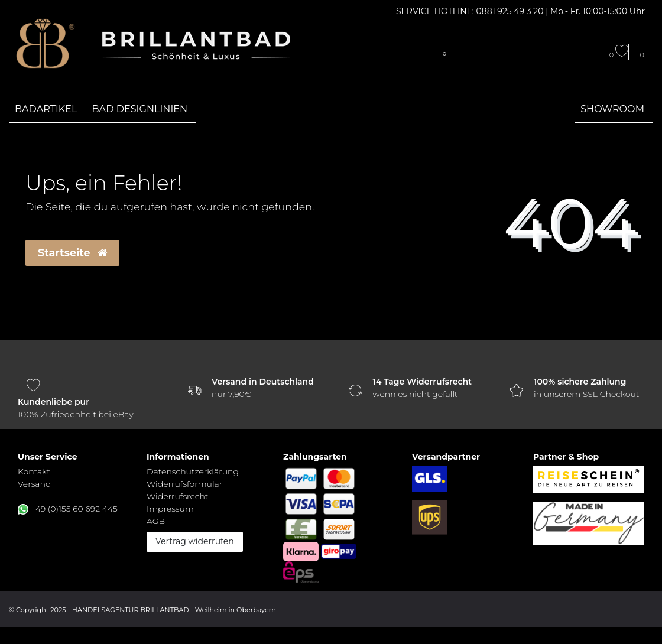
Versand (34, 484)
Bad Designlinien (140, 109)
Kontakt (34, 471)
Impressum (170, 509)
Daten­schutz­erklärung (193, 471)
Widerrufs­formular (184, 484)
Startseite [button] (72, 253)
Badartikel (46, 109)
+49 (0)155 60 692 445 (74, 509)
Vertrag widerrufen (195, 541)
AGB (156, 521)
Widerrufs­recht (177, 496)
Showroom (612, 109)
